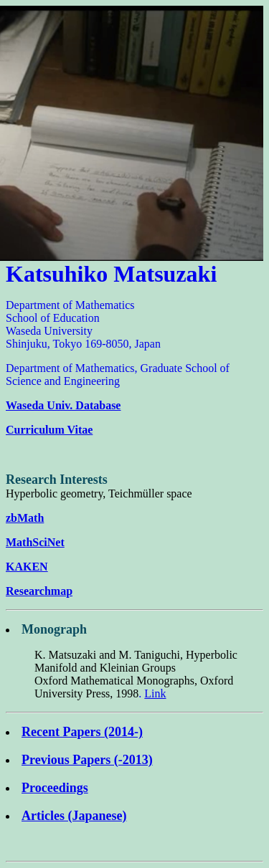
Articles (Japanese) (74, 816)
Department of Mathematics (70, 305)
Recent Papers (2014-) (82, 732)
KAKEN (27, 567)
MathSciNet (35, 542)
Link (155, 693)
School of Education (53, 318)
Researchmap (39, 591)
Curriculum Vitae (49, 430)
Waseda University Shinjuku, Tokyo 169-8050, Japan (83, 337)
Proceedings (55, 788)
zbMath (25, 518)
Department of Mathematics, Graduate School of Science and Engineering (118, 375)
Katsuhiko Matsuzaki (111, 274)
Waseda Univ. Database (63, 405)
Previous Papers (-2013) (87, 760)
